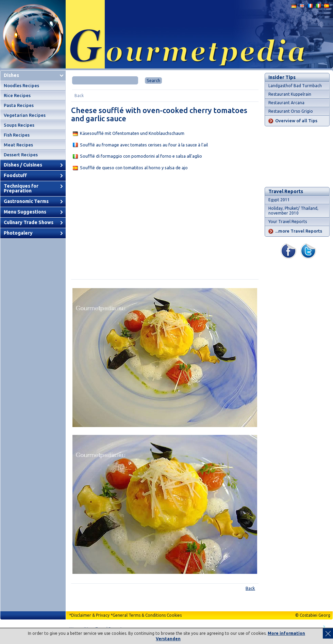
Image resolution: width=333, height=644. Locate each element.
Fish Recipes (17, 135)
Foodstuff (15, 175)
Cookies (174, 615)
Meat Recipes (18, 145)
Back (79, 96)
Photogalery (18, 233)
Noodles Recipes (21, 85)
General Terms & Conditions (139, 615)
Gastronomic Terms (26, 201)
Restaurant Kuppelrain (290, 94)
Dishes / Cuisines (23, 165)
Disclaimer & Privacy (90, 615)
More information (286, 633)
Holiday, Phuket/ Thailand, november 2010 (293, 211)
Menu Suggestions (25, 212)
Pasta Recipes (19, 105)
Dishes (11, 75)
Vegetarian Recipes (25, 115)
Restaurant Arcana (286, 103)
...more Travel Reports (299, 231)
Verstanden (168, 639)
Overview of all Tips (296, 121)
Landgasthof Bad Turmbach (295, 86)
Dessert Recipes (21, 155)
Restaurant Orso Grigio (291, 111)
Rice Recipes (17, 95)
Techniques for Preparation (21, 188)
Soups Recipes (19, 125)
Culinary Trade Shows (29, 222)
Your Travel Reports (288, 222)
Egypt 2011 (279, 200)
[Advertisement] (165, 226)
